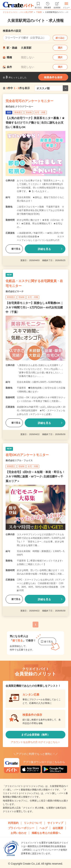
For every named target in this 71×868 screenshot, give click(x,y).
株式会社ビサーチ (15, 291)
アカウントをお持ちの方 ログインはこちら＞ (36, 742)
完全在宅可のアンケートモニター (30, 101)
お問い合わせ (19, 833)
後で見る (14, 249)
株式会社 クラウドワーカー (19, 107)
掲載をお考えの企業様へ (46, 833)
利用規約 (13, 823)
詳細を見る (44, 249)
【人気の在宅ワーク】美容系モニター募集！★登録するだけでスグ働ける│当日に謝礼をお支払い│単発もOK (35, 123)
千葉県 (39, 12)
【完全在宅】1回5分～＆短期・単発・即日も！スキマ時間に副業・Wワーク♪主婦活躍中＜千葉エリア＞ (35, 476)
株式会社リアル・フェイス (19, 461)
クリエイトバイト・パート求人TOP (18, 12)
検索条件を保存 (53, 77)
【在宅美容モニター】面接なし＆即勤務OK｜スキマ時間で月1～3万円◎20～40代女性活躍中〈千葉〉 (34, 307)
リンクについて (33, 823)
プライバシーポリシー (21, 828)
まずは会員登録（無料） (36, 735)
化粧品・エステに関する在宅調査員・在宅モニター (34, 283)
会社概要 (58, 828)
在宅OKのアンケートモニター (27, 455)
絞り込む (60, 38)
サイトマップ (55, 823)
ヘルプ (43, 828)
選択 (60, 48)
